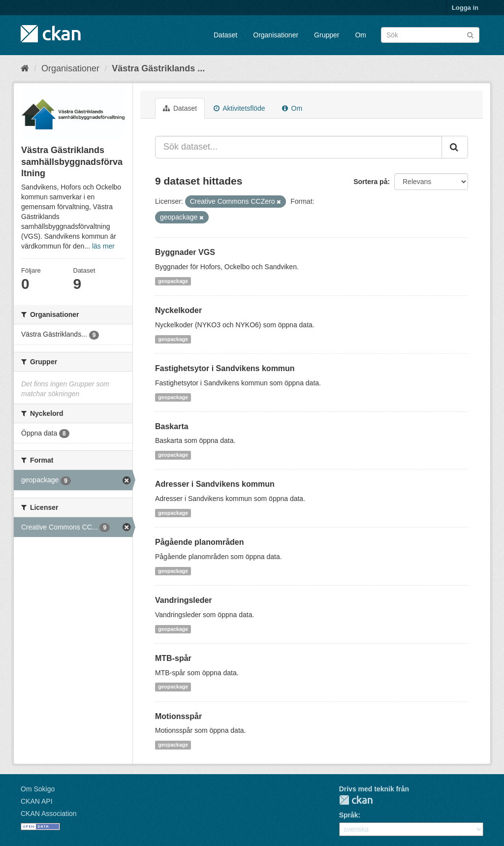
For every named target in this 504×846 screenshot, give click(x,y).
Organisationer (276, 35)
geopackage (173, 281)
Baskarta (172, 426)
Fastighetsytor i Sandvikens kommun (225, 368)
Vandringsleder (184, 600)
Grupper (327, 35)
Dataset (225, 35)
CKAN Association (49, 814)
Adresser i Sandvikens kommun (215, 484)
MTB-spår (173, 658)
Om (361, 35)
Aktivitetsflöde (239, 108)
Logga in (465, 8)
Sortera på (370, 182)
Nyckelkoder (178, 310)
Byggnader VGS (185, 252)
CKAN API (37, 801)
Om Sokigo (38, 789)
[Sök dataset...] (299, 147)
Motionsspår (178, 716)
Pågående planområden (200, 542)
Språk (349, 815)
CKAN (356, 800)
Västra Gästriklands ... (158, 68)
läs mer (103, 246)
